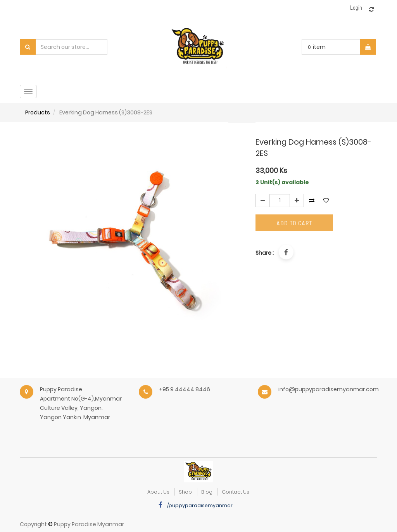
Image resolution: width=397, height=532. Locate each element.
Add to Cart (294, 223)
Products (38, 112)
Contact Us (236, 492)
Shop (185, 492)
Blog (207, 492)
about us (158, 492)
